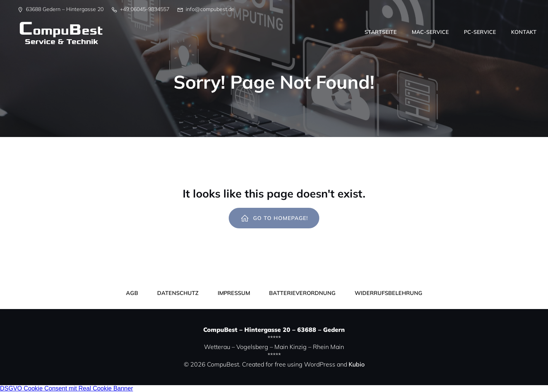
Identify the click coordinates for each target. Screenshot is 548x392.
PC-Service (480, 32)
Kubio (357, 364)
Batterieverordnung (302, 293)
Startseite (381, 32)
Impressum (234, 293)
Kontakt (524, 32)
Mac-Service (430, 32)
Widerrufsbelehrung (389, 293)
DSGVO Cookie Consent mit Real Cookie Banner (67, 388)
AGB (132, 293)
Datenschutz (178, 293)
